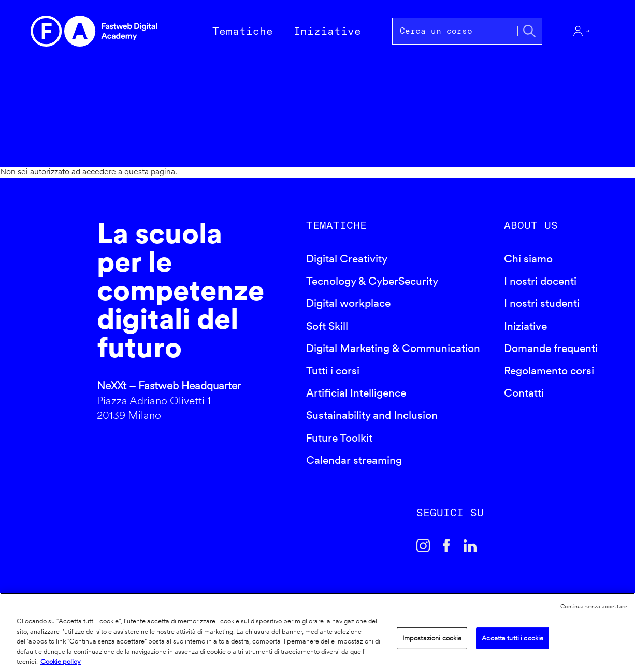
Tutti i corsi (333, 370)
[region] (317, 632)
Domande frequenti (551, 348)
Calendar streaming (354, 460)
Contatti (524, 393)
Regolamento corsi (549, 370)
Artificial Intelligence (356, 393)
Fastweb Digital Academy (59, 324)
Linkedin (470, 545)
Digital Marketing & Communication (393, 348)
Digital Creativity (347, 259)
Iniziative (525, 326)
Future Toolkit (339, 438)
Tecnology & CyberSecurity (372, 281)
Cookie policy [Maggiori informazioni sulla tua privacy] (61, 661)
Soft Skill (327, 326)
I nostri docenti (540, 281)
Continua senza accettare (594, 606)
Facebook (447, 545)
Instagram (423, 545)
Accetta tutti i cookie (513, 638)
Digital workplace (348, 303)
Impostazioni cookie (432, 638)
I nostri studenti (542, 303)
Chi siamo (528, 259)
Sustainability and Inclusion (372, 415)
